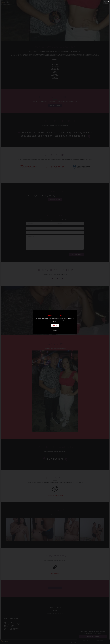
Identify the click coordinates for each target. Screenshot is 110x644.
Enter (55, 326)
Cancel (55, 330)
